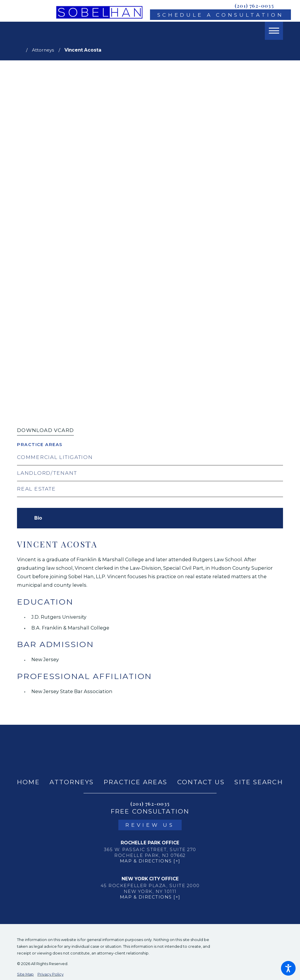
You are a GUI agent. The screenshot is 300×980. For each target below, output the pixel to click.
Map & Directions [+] (150, 861)
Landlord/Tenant (47, 473)
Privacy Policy (51, 974)
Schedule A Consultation (221, 15)
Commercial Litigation (55, 457)
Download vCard (45, 430)
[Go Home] (22, 50)
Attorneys (43, 50)
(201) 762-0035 (254, 5)
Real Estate (36, 489)
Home (28, 782)
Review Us (150, 825)
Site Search (259, 782)
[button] (288, 968)
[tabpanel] (150, 617)
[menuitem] (28, 782)
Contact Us (201, 782)
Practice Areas (135, 782)
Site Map (25, 974)
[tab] (38, 518)
